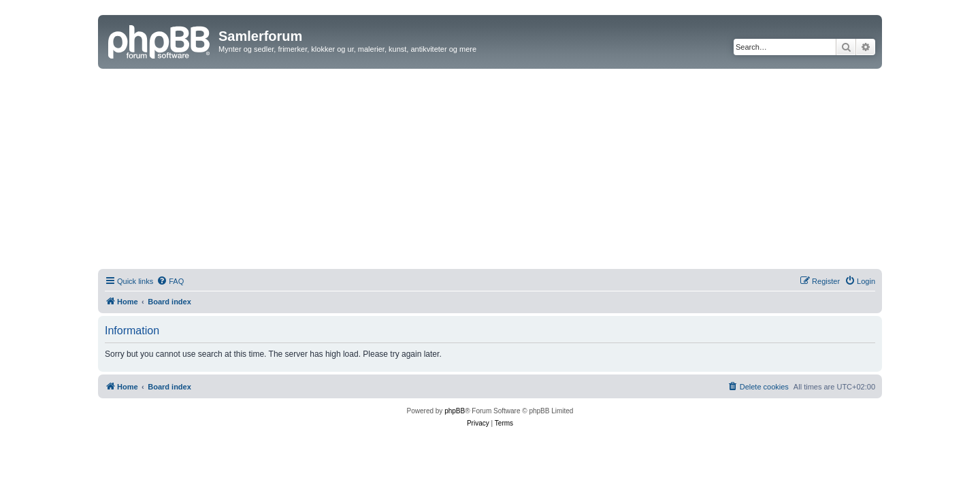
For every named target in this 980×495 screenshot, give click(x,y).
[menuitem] (170, 281)
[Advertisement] (490, 171)
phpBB (455, 411)
